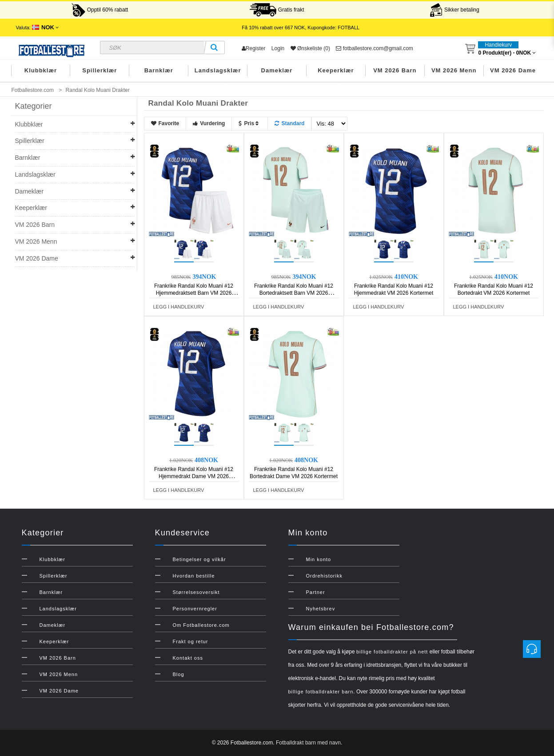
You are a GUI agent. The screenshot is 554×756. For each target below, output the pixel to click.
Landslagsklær (218, 70)
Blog (179, 674)
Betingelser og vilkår (199, 559)
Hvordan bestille (194, 576)
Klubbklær (41, 70)
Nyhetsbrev (321, 609)
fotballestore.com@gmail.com (375, 48)
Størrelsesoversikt (196, 592)
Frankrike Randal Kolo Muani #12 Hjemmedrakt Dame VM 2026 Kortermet (194, 476)
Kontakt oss (188, 658)
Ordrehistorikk (324, 576)
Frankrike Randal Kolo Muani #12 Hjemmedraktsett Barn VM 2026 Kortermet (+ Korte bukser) (194, 293)
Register (254, 48)
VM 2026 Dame (513, 70)
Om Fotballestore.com (201, 625)
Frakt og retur (191, 641)
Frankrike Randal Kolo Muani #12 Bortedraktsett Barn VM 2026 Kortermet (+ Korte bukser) (294, 293)
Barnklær (159, 70)
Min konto (319, 559)
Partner (316, 592)
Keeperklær (336, 70)
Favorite (165, 123)
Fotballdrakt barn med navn (308, 743)
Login (278, 48)
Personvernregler (195, 609)
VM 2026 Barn (395, 70)
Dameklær (277, 70)
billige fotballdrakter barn (321, 692)
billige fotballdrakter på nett (392, 652)
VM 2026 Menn (454, 70)
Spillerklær (100, 70)
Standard (289, 123)
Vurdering (209, 123)
